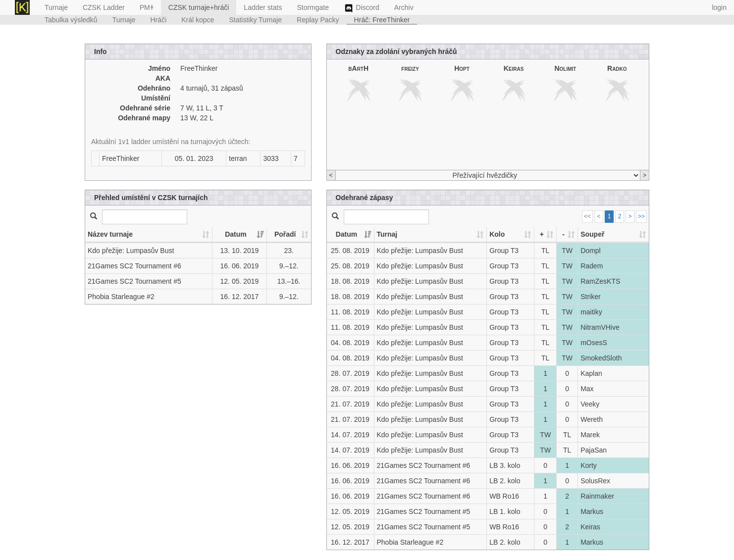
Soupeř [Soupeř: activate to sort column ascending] (592, 234)
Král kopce (198, 20)
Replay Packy (318, 20)
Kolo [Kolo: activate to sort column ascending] (497, 234)
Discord (362, 8)
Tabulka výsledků (71, 20)
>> (641, 216)
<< (587, 216)
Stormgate (313, 7)
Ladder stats (263, 7)
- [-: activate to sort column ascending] (563, 234)
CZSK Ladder (104, 7)
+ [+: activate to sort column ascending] (542, 234)
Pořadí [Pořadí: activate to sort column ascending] (285, 234)
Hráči (159, 20)
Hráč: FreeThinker (382, 20)
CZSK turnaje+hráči (199, 7)
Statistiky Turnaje (255, 20)
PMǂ (147, 7)
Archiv (404, 7)
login (719, 7)
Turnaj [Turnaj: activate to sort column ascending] (387, 234)
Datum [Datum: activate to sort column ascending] (236, 234)
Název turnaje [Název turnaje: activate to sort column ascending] (110, 234)
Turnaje (56, 7)
